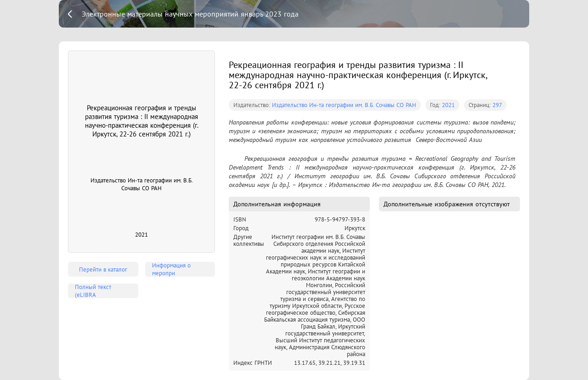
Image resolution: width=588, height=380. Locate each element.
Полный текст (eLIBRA (93, 291)
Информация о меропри (171, 269)
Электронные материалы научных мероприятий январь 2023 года (190, 14)
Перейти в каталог (103, 269)
